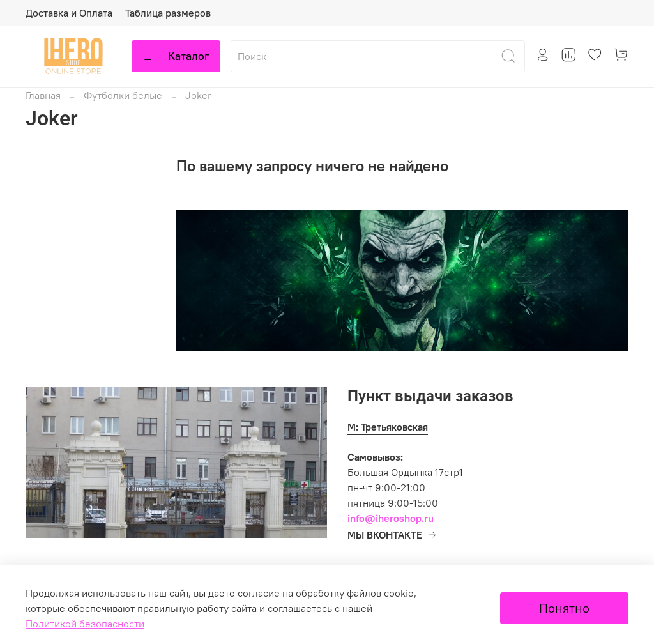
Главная (43, 95)
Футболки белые (123, 95)
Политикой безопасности (85, 624)
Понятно (564, 608)
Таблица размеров (168, 13)
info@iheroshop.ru (391, 518)
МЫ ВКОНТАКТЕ (392, 535)
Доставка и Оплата (69, 13)
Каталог (176, 56)
